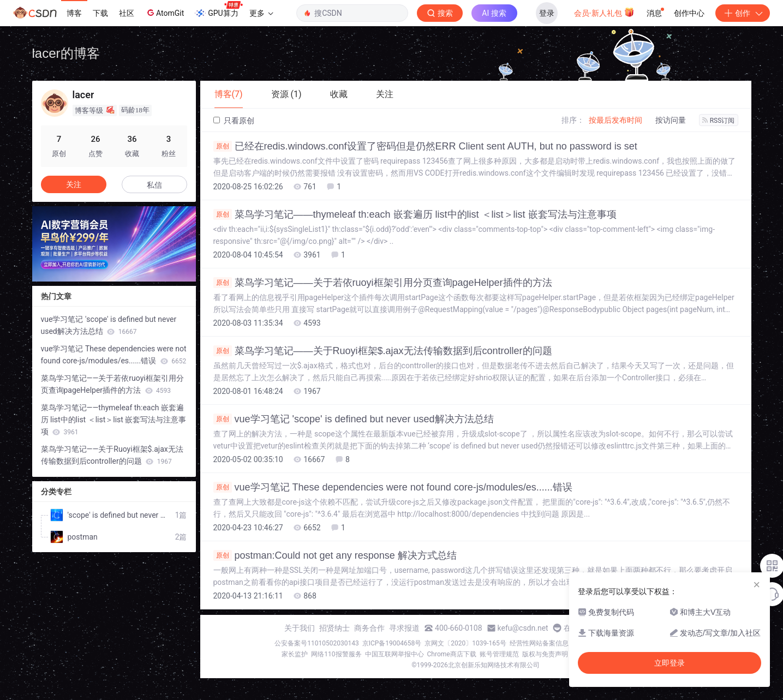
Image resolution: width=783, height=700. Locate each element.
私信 (154, 185)
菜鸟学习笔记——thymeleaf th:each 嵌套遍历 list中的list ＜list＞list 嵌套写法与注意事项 (415, 214)
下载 (100, 13)
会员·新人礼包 (604, 12)
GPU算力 (219, 10)
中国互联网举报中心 (395, 654)
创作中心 (689, 13)
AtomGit (165, 13)
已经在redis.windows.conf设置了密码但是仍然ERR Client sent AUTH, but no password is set (425, 146)
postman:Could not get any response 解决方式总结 (335, 555)
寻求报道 (404, 628)
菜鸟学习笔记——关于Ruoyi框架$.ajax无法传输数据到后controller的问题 (383, 351)
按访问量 (671, 120)
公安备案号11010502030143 (316, 643)
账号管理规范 (499, 654)
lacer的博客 (66, 53)
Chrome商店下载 (452, 654)
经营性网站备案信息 (539, 643)
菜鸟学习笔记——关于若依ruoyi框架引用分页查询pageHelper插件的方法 (383, 283)
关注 (74, 184)
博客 (74, 13)
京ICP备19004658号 (392, 643)
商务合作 (369, 628)
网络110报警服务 (336, 654)
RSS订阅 (719, 121)
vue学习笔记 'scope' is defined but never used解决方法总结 (354, 419)
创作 (743, 13)
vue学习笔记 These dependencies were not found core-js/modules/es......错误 (393, 487)
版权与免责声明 (545, 654)
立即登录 (670, 663)
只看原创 (234, 121)
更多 (261, 13)
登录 (547, 13)
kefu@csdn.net (523, 628)
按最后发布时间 (615, 120)
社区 (127, 13)
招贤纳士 (334, 628)
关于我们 (300, 628)
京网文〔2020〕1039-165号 (465, 643)
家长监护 (295, 654)
